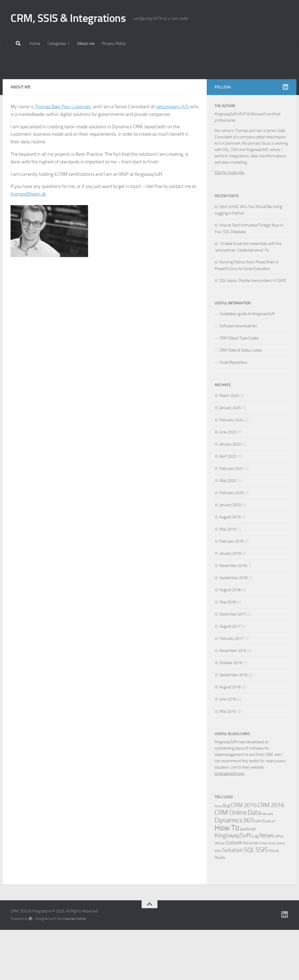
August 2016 (230, 737)
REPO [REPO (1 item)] (218, 901)
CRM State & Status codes (241, 400)
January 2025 (230, 458)
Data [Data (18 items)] (254, 863)
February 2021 (231, 519)
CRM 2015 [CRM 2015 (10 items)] (244, 855)
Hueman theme (74, 969)
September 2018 (233, 628)
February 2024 (231, 470)
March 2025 (229, 446)
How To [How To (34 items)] (227, 878)
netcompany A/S (172, 157)
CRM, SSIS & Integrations (68, 18)
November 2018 (233, 616)
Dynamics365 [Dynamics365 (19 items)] (235, 870)
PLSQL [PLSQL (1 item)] (272, 894)
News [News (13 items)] (267, 886)
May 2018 (228, 652)
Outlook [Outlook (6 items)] (234, 893)
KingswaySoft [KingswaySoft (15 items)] (233, 886)
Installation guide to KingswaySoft (247, 364)
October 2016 (231, 713)
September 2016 (233, 725)
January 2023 (230, 494)
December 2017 (233, 664)
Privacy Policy (114, 43)
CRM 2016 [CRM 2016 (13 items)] (271, 855)
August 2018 (230, 640)
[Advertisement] (149, 90)
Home (35, 43)
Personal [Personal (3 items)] (250, 893)
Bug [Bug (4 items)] (226, 856)
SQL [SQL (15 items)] (249, 900)
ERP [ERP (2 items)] (258, 871)
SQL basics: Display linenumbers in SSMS (253, 331)
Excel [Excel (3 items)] (266, 871)
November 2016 (233, 701)
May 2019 (228, 579)
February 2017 (231, 689)
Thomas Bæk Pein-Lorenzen (63, 157)
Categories (57, 43)
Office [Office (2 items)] (279, 886)
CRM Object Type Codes (239, 388)
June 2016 (228, 749)
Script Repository (233, 413)
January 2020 (230, 555)
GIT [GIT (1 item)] (273, 872)
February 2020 (231, 543)
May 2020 (228, 531)
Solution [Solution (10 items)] (233, 900)
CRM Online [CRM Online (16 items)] (231, 863)
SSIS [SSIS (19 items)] (262, 900)
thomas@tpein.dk (28, 244)
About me (86, 43)
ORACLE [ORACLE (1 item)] (220, 894)
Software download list (238, 376)
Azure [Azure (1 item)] (218, 856)
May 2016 (228, 761)
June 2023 (228, 482)
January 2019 (230, 604)
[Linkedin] (285, 137)
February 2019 (231, 591)
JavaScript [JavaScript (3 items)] (248, 879)
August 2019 (230, 567)
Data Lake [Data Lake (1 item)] (267, 864)
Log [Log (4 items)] (255, 886)
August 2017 (230, 676)
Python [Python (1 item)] (281, 894)
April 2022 (228, 506)
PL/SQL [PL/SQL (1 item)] (263, 894)
